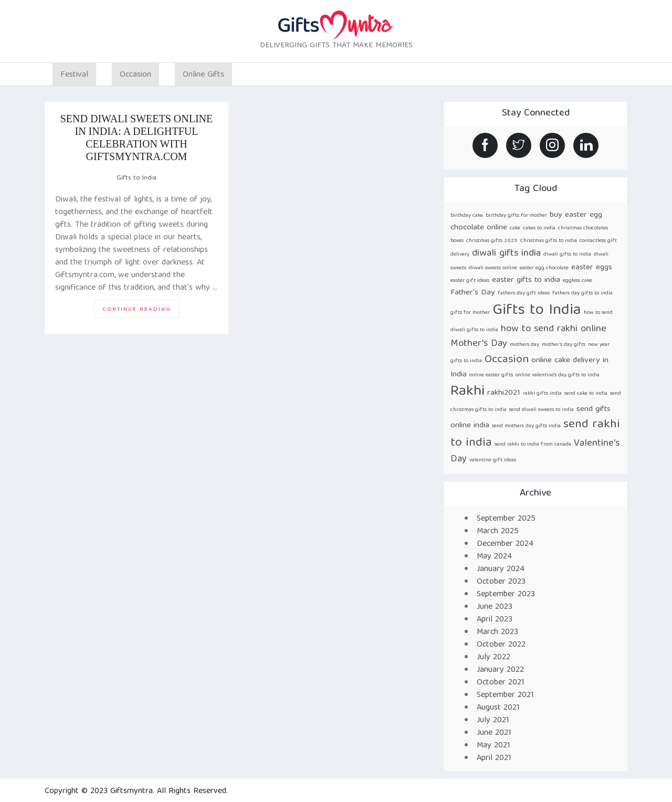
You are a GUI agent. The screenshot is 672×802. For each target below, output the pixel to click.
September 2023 (506, 595)
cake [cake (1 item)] (515, 228)
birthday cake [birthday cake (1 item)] (467, 216)
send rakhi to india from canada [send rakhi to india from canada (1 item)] (533, 445)
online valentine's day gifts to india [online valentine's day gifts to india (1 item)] (558, 375)
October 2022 (501, 645)
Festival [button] (74, 75)
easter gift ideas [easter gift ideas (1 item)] (470, 281)
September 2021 (505, 695)
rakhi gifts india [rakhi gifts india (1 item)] (542, 394)
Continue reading (141, 311)
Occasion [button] (135, 75)
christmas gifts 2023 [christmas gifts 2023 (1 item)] (492, 241)
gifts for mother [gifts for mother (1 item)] (470, 313)
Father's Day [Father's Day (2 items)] (473, 293)
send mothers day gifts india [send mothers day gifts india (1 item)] (526, 426)
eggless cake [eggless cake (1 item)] (577, 281)
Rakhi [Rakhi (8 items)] (468, 392)
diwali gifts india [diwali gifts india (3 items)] (506, 254)
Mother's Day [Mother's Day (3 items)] (479, 344)
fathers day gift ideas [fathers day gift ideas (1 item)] (524, 293)
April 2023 (495, 620)
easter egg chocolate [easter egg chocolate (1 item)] (544, 268)
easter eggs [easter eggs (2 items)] (592, 267)
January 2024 (501, 569)
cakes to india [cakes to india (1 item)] (539, 228)
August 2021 (498, 708)
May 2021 (493, 746)
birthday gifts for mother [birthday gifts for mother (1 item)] (516, 216)
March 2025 (498, 532)
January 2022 (500, 670)
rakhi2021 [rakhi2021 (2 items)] (504, 393)
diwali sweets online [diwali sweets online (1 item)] (493, 268)
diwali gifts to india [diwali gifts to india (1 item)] (567, 255)
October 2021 (501, 683)
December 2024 (505, 544)
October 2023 (501, 582)
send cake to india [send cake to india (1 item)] (586, 394)
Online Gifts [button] (203, 75)
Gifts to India (136, 178)
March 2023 (497, 632)
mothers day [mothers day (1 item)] (524, 345)
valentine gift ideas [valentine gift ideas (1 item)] (493, 460)
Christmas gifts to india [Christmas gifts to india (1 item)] (548, 241)
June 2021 (494, 733)
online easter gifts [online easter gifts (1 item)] (491, 375)
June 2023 (495, 607)
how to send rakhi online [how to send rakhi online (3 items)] (554, 329)
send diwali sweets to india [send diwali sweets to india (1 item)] (542, 410)
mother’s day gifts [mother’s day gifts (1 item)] (564, 345)
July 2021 (493, 721)
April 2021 (494, 758)
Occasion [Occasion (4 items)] (507, 360)
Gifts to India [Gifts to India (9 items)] (537, 311)
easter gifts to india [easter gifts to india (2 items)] (526, 280)
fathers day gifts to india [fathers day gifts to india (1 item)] (582, 293)
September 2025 (506, 519)
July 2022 (493, 658)
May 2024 (494, 557)
